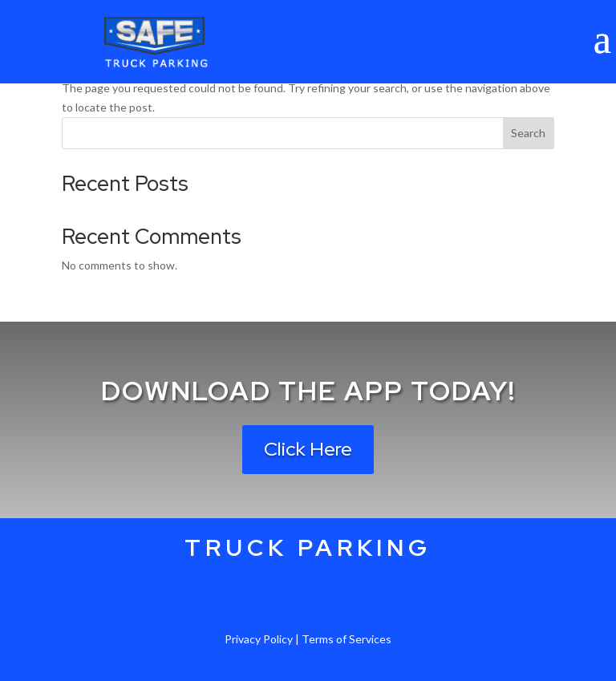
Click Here (308, 449)
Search (528, 133)
